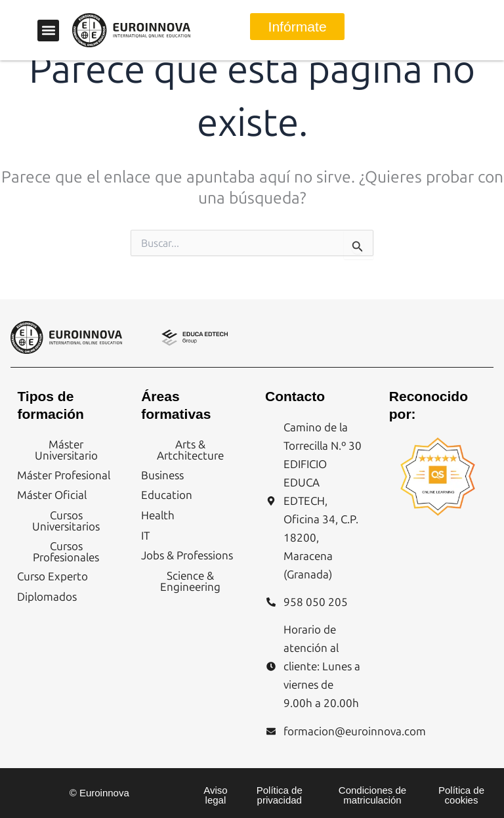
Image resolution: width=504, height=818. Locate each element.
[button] (48, 31)
